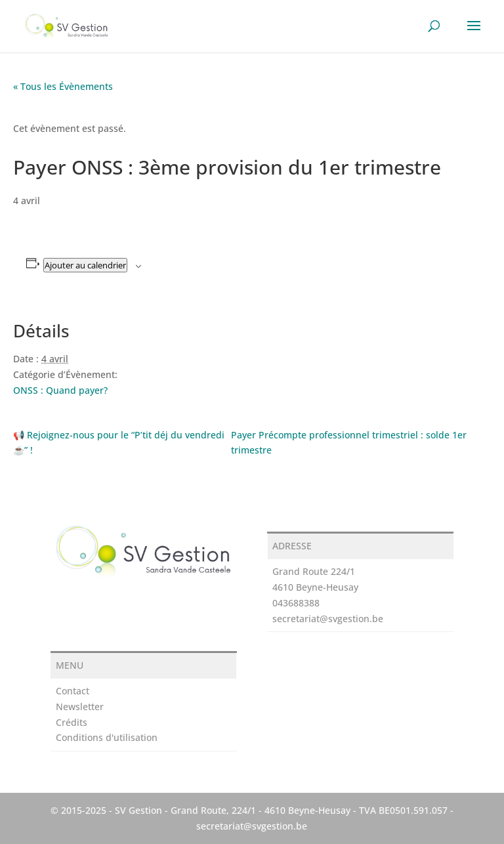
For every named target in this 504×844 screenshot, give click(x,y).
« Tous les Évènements (63, 86)
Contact (73, 691)
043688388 (296, 603)
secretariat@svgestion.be (328, 619)
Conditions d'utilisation (107, 737)
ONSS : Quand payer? (60, 390)
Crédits (72, 722)
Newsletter (80, 707)
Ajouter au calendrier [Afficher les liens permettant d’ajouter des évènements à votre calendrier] (85, 265)
